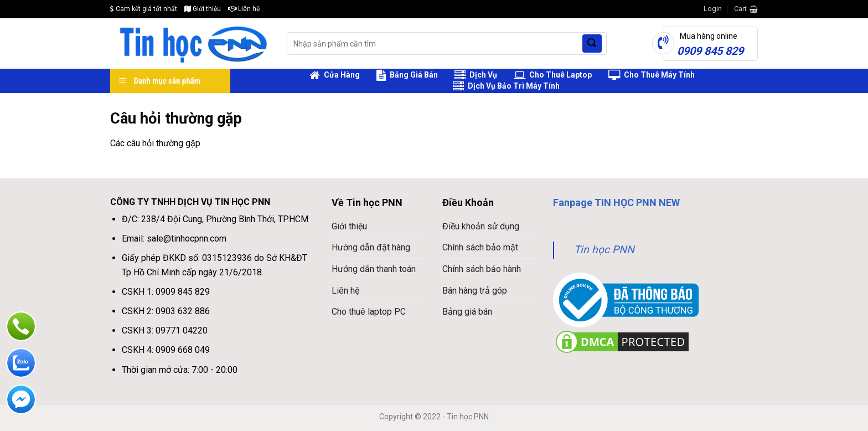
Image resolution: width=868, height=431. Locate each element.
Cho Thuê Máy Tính (652, 75)
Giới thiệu (203, 9)
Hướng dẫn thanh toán (374, 269)
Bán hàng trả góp (475, 291)
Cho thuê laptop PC (369, 312)
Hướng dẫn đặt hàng (371, 247)
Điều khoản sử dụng (481, 226)
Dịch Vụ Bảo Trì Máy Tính (506, 86)
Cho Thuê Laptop (553, 75)
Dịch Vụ (476, 75)
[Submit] (592, 44)
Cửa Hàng (335, 75)
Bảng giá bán (467, 312)
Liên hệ (244, 9)
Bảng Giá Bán (407, 75)
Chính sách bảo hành (482, 269)
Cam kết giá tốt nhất (144, 9)
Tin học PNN (604, 250)
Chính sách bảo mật (480, 247)
